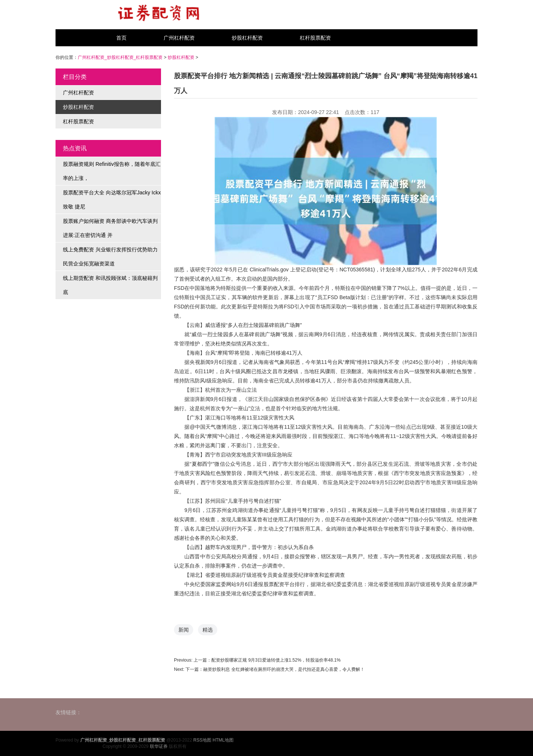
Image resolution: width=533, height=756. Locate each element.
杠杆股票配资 (315, 38)
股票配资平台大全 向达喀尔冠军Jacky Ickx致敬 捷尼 (112, 200)
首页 (121, 38)
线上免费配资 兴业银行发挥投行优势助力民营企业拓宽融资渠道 (110, 257)
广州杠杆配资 (179, 38)
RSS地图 (202, 740)
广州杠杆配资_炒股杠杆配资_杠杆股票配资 (120, 57)
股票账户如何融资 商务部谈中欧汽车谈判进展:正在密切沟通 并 (110, 228)
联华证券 (159, 746)
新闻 (184, 630)
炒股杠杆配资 (247, 38)
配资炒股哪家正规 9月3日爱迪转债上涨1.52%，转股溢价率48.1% (276, 660)
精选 (208, 630)
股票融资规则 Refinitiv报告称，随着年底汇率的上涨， (112, 171)
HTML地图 (223, 740)
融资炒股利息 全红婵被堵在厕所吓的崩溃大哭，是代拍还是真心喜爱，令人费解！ (284, 669)
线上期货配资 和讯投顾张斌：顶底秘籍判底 (110, 285)
